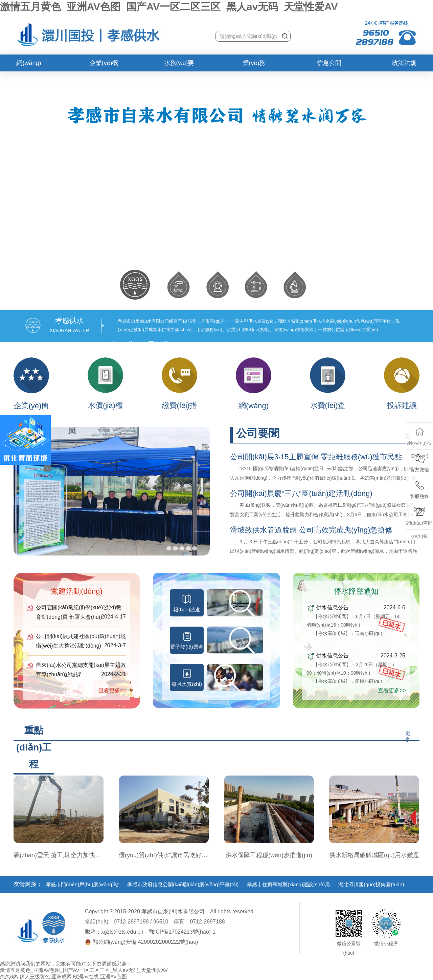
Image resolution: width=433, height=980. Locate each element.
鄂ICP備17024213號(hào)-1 (182, 932)
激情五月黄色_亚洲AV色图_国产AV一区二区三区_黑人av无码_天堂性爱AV (169, 7)
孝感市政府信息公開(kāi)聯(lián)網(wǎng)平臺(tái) (183, 884)
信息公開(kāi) (329, 66)
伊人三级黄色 (35, 976)
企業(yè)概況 (104, 66)
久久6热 (9, 976)
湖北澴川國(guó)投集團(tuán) (371, 884)
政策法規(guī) (404, 66)
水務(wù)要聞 (179, 66)
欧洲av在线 (86, 976)
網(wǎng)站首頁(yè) (29, 66)
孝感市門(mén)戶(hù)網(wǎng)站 (82, 884)
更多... (410, 736)
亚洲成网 (62, 976)
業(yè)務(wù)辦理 (254, 66)
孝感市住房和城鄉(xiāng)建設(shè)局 (288, 884)
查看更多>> (112, 690)
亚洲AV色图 (113, 976)
